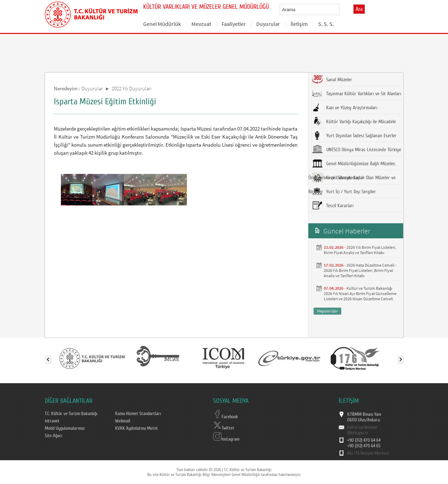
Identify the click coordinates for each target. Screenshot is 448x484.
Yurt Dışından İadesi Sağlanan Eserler (354, 135)
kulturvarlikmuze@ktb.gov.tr (362, 430)
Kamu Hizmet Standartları (138, 414)
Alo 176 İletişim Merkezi (368, 453)
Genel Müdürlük (162, 24)
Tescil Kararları (333, 205)
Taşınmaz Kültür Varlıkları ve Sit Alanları (356, 93)
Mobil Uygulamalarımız (65, 428)
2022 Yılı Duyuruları (132, 88)
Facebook (226, 417)
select (341, 9)
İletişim (299, 24)
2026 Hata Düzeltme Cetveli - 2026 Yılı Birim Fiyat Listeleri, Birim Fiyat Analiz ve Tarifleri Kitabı (360, 270)
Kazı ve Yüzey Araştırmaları (345, 107)
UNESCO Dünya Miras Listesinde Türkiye (356, 149)
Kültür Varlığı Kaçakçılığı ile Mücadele (354, 121)
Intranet (52, 421)
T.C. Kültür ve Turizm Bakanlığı (71, 414)
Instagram (226, 439)
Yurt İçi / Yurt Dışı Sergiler (344, 191)
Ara (359, 9)
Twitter (224, 428)
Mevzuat (201, 24)
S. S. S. (326, 24)
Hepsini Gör (327, 311)
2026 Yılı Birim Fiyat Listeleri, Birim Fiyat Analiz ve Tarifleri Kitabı (360, 250)
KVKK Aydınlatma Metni (136, 428)
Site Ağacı (54, 436)
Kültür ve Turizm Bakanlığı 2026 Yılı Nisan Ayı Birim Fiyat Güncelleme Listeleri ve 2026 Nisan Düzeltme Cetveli (360, 293)
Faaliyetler (234, 24)
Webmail (123, 421)
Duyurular (268, 24)
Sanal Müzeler (332, 79)
